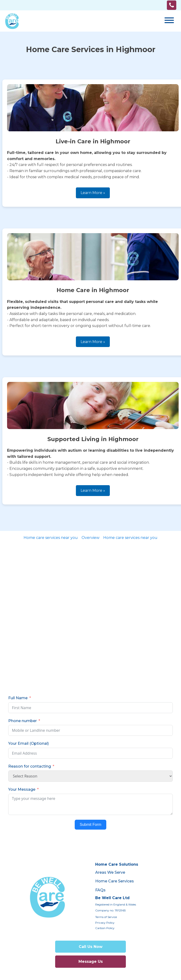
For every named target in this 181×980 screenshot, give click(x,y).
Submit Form (90, 825)
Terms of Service (106, 917)
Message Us (91, 961)
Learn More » (93, 193)
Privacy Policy (105, 923)
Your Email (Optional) (29, 743)
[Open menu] (169, 20)
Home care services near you (51, 538)
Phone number (23, 721)
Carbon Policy (105, 928)
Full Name (18, 698)
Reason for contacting (30, 766)
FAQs (100, 890)
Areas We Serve (110, 872)
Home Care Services (115, 881)
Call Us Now (91, 947)
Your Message (22, 789)
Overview (90, 538)
